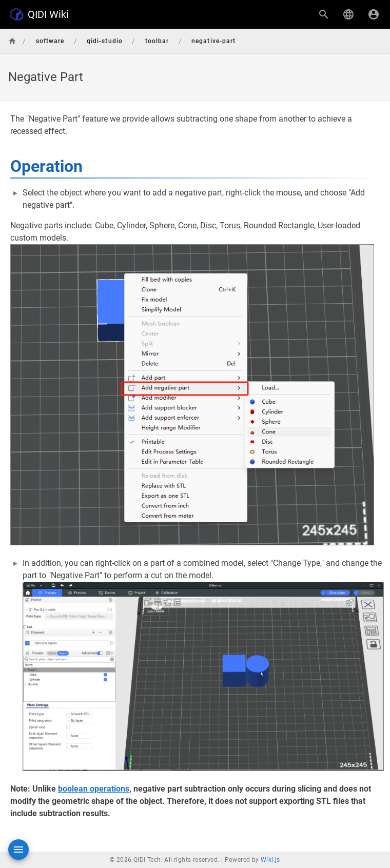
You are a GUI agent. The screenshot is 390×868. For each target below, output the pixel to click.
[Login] (374, 14)
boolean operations (94, 789)
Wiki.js (270, 860)
